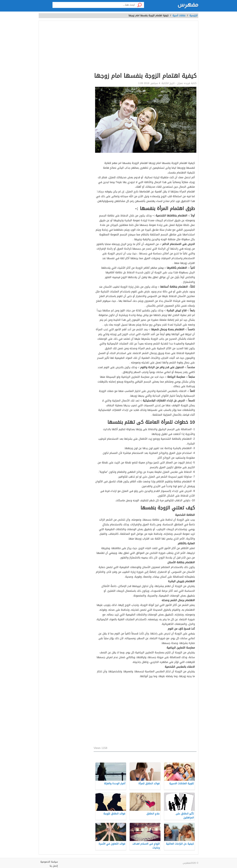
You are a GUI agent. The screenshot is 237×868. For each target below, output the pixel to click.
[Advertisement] (145, 47)
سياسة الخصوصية (49, 862)
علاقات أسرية (179, 16)
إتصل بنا (54, 866)
